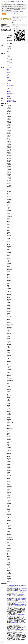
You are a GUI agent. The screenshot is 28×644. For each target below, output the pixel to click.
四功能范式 (9, 77)
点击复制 (4, 14)
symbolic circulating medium (11, 95)
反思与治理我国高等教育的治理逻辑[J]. (19, 588)
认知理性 (9, 74)
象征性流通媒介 (9, 80)
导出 (13, 23)
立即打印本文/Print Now (17, 21)
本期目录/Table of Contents (18, 11)
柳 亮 (9, 45)
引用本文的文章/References (18, 19)
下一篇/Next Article (16, 13)
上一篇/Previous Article (17, 15)
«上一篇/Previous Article (6, 2)
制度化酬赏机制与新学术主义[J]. (18, 602)
